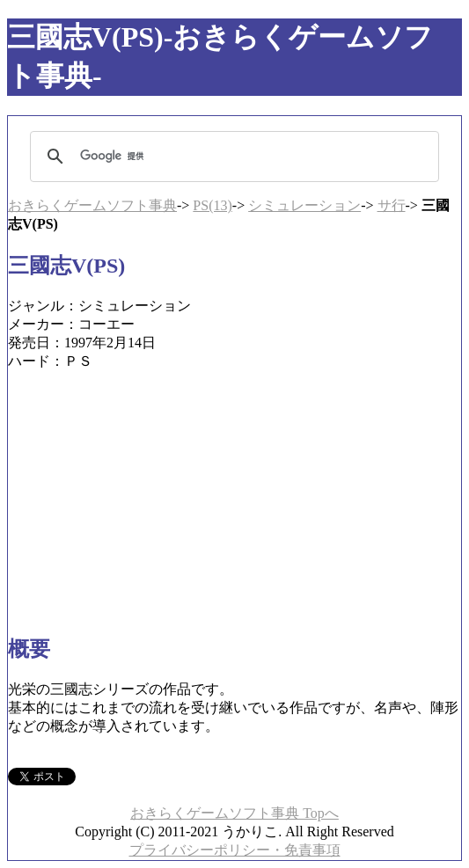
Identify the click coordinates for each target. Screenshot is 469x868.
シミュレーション (304, 205)
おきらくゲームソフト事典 (92, 205)
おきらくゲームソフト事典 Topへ (234, 813)
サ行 (392, 205)
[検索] (232, 157)
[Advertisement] (234, 494)
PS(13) (212, 205)
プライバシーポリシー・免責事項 (235, 850)
